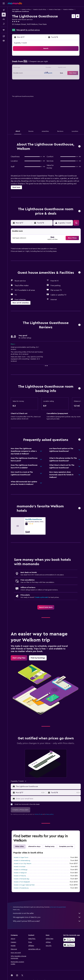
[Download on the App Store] (69, 945)
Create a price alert (41, 597)
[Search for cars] (4, 19)
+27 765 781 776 (18, 27)
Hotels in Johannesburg (22, 861)
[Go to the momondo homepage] (15, 3)
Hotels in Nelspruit (20, 873)
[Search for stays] (4, 15)
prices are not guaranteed (58, 907)
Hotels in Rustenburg (21, 888)
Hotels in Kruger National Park (24, 885)
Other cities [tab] (19, 847)
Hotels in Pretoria (20, 876)
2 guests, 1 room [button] (20, 43)
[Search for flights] (4, 10)
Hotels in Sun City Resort (22, 864)
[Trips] (4, 30)
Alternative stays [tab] (34, 847)
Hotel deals (15, 9)
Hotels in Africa (26, 9)
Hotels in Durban (20, 867)
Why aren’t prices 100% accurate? (47, 921)
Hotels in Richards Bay (22, 879)
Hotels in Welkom (68, 9)
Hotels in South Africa (40, 9)
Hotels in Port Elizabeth (22, 882)
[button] (4, 3)
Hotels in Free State (55, 9)
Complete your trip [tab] (66, 847)
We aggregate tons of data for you (47, 917)
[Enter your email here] (48, 799)
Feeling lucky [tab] (50, 847)
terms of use (39, 814)
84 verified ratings (33, 30)
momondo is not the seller (47, 913)
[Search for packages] (4, 24)
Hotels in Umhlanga (21, 870)
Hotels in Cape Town (21, 858)
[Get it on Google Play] (69, 940)
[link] (46, 607)
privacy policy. (49, 814)
